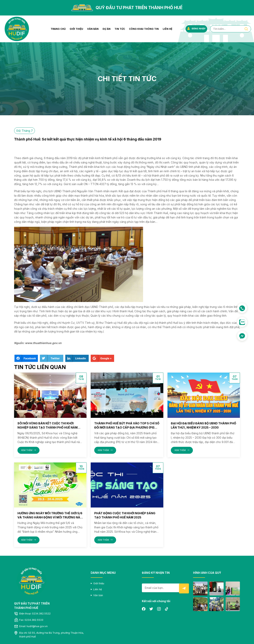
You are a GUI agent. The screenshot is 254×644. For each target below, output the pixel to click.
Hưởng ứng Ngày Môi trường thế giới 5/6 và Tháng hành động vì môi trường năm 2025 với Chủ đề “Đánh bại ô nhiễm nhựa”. (50, 517)
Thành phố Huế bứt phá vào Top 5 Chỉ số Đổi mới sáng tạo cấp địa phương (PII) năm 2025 (126, 427)
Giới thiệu (75, 29)
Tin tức (119, 29)
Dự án (106, 29)
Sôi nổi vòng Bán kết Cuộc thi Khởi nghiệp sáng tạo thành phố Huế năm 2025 (47, 427)
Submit (184, 588)
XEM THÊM (28, 450)
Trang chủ (57, 29)
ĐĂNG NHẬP (195, 29)
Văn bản (92, 29)
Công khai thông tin (143, 29)
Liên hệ (166, 29)
